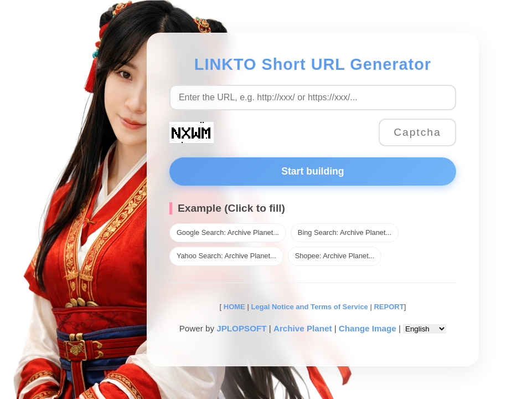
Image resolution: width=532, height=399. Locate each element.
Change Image (368, 328)
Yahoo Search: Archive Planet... (226, 256)
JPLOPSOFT (241, 328)
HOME (233, 307)
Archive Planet (303, 328)
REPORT (389, 307)
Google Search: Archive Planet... (228, 232)
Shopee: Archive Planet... (335, 256)
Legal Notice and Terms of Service (309, 307)
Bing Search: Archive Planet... (345, 232)
